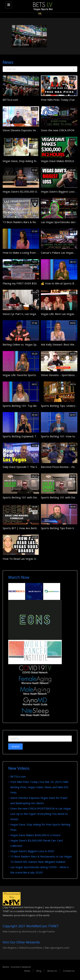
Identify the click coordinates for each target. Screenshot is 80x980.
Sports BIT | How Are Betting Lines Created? (31, 528)
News (27, 971)
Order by (40, 69)
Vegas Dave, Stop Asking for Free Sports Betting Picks (36, 161)
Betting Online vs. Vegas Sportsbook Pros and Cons (34, 344)
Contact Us (69, 971)
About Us (52, 971)
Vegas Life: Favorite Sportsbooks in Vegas (29, 375)
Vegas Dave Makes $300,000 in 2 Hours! (35, 835)
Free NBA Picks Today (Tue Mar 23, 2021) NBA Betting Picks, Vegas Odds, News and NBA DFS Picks (39, 787)
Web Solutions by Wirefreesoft (19, 932)
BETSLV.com (21, 45)
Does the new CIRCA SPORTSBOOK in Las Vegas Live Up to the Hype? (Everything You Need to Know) (41, 814)
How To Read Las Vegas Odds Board (26, 559)
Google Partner (46, 932)
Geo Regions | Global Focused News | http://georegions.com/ (36, 948)
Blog (39, 971)
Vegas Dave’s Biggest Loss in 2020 (32, 851)
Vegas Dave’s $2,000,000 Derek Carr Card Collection (35, 191)
